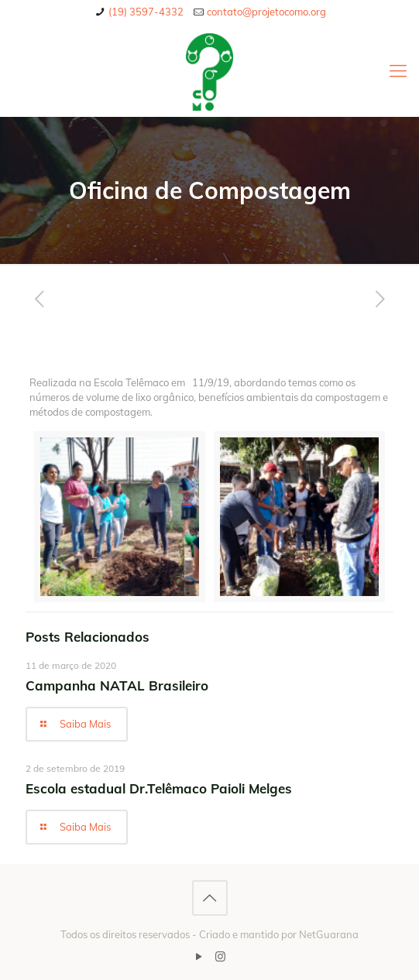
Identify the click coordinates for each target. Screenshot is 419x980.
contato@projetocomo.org (266, 12)
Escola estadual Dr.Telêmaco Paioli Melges (159, 788)
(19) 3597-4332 (146, 12)
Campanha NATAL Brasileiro (117, 685)
